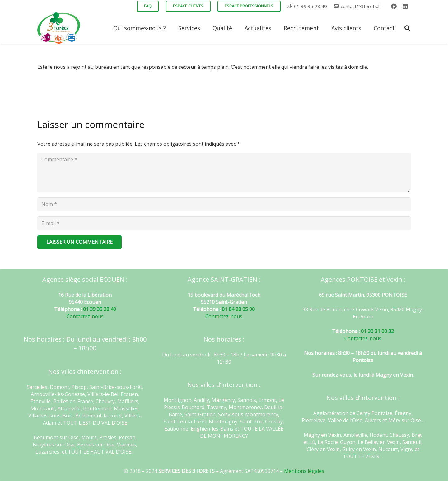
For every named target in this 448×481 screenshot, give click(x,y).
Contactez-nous (85, 316)
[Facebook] (394, 6)
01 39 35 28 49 (100, 309)
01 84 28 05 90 (238, 309)
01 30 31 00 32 (377, 331)
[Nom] (224, 204)
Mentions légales (304, 471)
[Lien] (59, 28)
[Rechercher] (407, 28)
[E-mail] (224, 223)
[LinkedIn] (405, 6)
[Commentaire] (224, 172)
